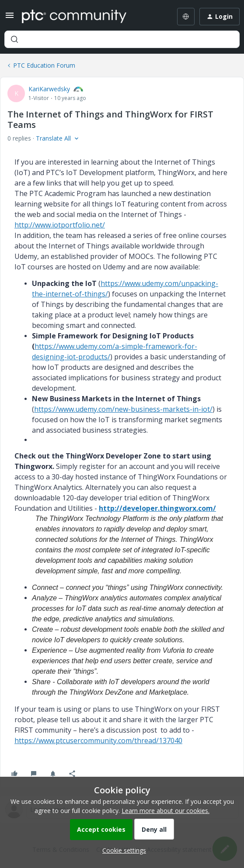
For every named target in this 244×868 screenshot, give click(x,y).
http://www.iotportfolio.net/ (60, 225)
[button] (10, 18)
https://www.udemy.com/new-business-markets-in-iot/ (123, 409)
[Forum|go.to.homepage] (74, 17)
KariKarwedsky (49, 89)
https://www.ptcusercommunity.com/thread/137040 (98, 741)
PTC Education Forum (44, 65)
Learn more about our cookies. (166, 811)
